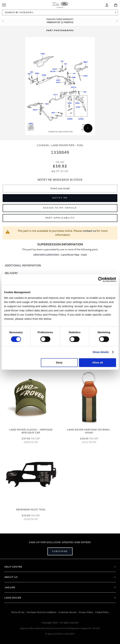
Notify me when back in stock (60, 180)
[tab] (60, 266)
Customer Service (68, 612)
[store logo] (60, 5)
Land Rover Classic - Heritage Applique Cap (31, 431)
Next (117, 21)
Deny (59, 362)
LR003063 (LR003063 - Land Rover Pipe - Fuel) (60, 255)
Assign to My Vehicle (60, 208)
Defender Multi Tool (31, 510)
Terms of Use (18, 612)
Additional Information (23, 266)
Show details (101, 352)
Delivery (11, 273)
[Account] (107, 5)
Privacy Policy (86, 612)
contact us (89, 231)
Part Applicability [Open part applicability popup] (60, 218)
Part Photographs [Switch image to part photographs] (60, 31)
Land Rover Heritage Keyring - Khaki (89, 431)
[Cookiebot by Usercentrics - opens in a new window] (101, 279)
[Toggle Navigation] (4, 5)
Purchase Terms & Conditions (41, 612)
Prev (3, 21)
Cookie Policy (102, 612)
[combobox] (60, 13)
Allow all (97, 362)
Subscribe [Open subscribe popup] (60, 551)
